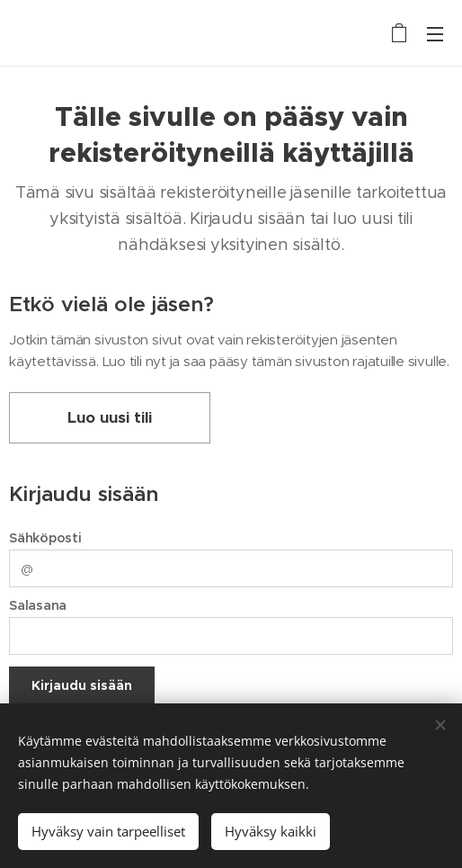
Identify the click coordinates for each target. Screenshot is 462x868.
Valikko (435, 34)
